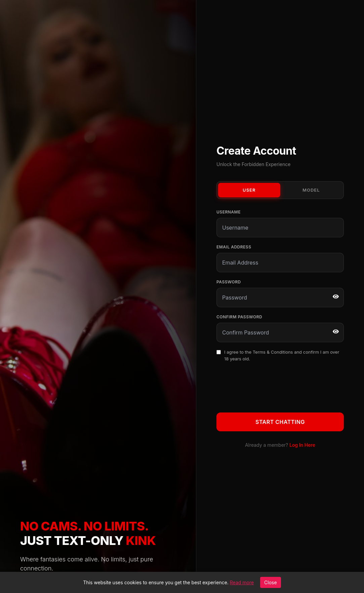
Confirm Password (239, 317)
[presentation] (268, 386)
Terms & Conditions (273, 352)
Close (271, 582)
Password (229, 282)
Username (229, 212)
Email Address (234, 247)
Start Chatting (280, 422)
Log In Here (302, 445)
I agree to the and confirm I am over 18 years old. (282, 355)
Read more (242, 582)
